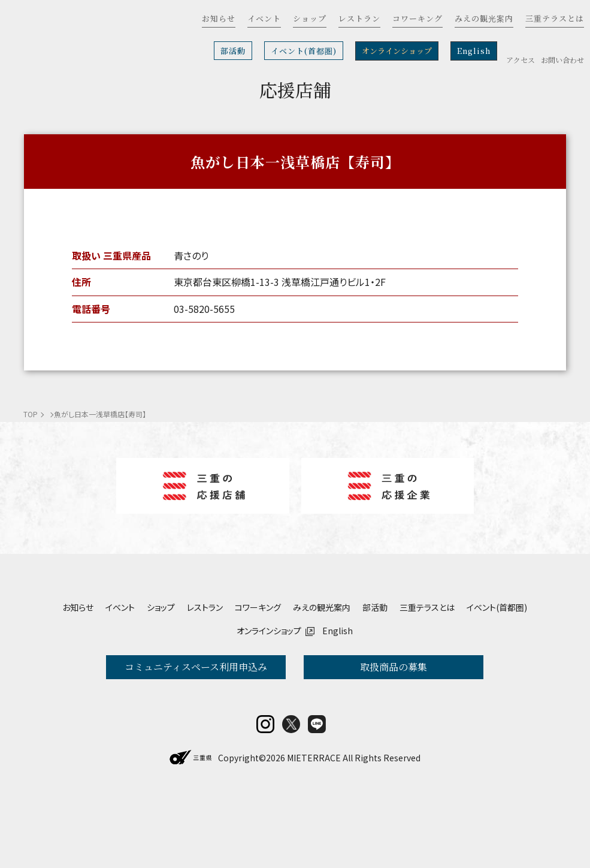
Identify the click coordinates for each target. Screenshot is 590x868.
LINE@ (317, 803)
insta (265, 803)
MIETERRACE (314, 836)
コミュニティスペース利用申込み (196, 667)
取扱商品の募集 (394, 667)
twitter (291, 803)
